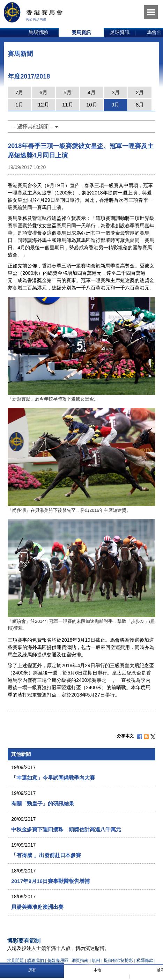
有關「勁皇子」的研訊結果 (43, 804)
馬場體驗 (38, 32)
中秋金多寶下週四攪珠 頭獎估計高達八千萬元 (66, 829)
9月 (115, 105)
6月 (43, 92)
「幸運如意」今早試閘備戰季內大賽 (53, 778)
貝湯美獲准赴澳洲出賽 (37, 907)
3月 (116, 92)
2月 (140, 92)
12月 (44, 105)
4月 (92, 92)
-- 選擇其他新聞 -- (35, 127)
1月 (19, 105)
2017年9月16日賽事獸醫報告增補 (50, 881)
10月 (92, 105)
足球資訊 (120, 32)
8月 (140, 105)
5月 (68, 92)
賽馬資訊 (81, 32)
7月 (19, 92)
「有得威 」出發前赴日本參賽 (46, 855)
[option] (39, 32)
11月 (68, 105)
